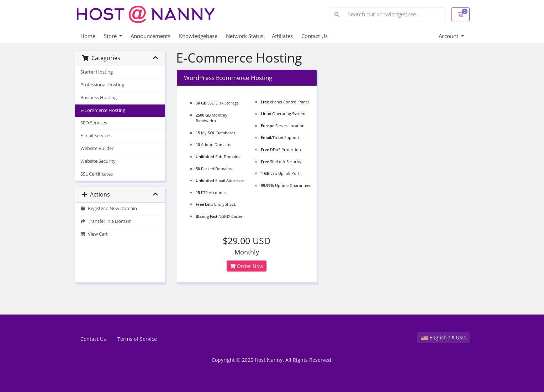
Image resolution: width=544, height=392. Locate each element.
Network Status (245, 36)
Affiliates (282, 36)
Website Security (98, 161)
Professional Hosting (102, 85)
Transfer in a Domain (106, 221)
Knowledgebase (198, 36)
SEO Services (94, 123)
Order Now (247, 266)
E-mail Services (96, 136)
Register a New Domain (109, 208)
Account (449, 36)
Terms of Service (137, 339)
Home (88, 36)
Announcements (150, 36)
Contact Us (315, 36)
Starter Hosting (97, 72)
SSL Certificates (97, 174)
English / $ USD (443, 337)
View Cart (94, 234)
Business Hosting (99, 98)
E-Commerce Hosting (103, 110)
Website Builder (97, 148)
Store (111, 36)
